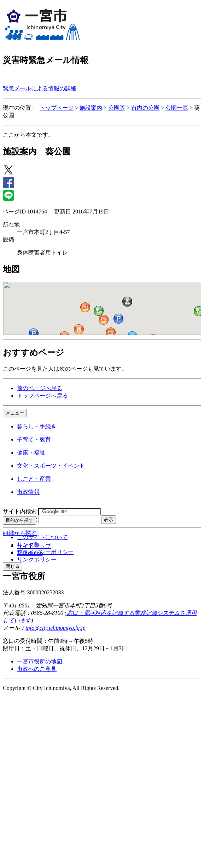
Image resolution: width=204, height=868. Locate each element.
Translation (30, 553)
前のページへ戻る (40, 388)
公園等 (117, 108)
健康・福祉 (31, 453)
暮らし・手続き (37, 426)
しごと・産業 (34, 479)
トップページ (57, 108)
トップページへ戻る (42, 396)
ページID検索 (20, 519)
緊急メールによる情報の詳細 (40, 88)
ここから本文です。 (28, 135)
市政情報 (28, 492)
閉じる (13, 566)
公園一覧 (177, 108)
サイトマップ (34, 546)
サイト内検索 (20, 511)
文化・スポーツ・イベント (51, 466)
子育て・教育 (34, 439)
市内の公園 (145, 108)
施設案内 (91, 108)
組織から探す (20, 533)
